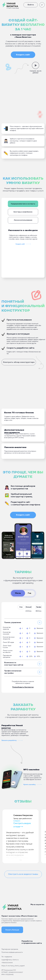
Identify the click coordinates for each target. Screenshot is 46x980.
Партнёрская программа (10, 949)
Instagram (17, 821)
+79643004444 (7, 963)
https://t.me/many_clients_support (13, 966)
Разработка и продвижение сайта (32, 942)
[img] (10, 942)
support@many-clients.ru (10, 960)
